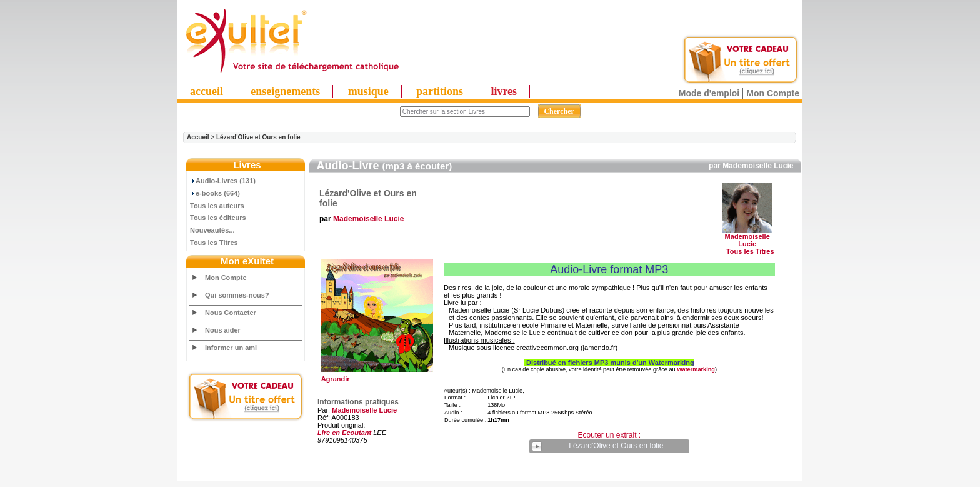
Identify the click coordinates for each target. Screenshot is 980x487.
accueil (207, 91)
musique (368, 91)
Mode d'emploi (709, 93)
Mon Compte (773, 93)
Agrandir (375, 376)
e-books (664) (215, 193)
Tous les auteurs (217, 206)
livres (504, 91)
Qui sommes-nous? (237, 295)
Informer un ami (231, 348)
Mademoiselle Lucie (758, 166)
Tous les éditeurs (218, 218)
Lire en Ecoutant (344, 433)
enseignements (285, 91)
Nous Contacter (231, 313)
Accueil (198, 137)
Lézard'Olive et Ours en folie (258, 137)
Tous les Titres (214, 243)
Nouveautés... (212, 230)
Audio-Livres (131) (223, 181)
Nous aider (223, 330)
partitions (440, 91)
